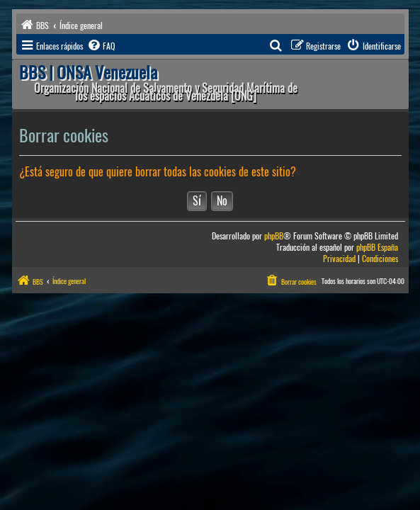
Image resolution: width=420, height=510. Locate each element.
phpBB (274, 236)
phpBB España (377, 248)
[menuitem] (101, 46)
